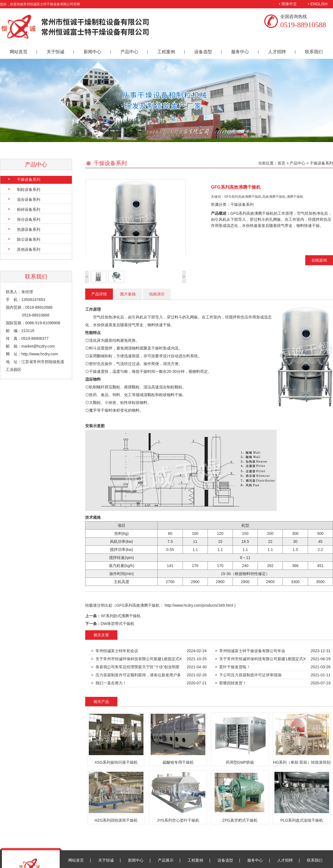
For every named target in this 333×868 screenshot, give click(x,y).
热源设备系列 (29, 229)
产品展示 (166, 860)
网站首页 (19, 52)
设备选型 (203, 52)
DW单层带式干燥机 (118, 624)
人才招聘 (277, 52)
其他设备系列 (29, 249)
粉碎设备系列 (29, 209)
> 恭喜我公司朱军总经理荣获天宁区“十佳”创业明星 (135, 667)
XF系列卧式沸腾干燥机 (121, 616)
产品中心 (129, 52)
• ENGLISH (318, 4)
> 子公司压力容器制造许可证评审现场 (248, 675)
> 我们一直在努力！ (109, 683)
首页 (281, 163)
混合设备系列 (29, 199)
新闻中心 (92, 52)
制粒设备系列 (29, 189)
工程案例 (166, 52)
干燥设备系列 (29, 179)
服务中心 (240, 52)
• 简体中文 (288, 4)
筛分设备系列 (29, 219)
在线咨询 (319, 260)
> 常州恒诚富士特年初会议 (115, 651)
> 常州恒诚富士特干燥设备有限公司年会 (250, 651)
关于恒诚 (56, 52)
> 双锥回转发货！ (231, 683)
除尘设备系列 (29, 239)
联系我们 (314, 52)
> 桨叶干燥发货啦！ (233, 667)
